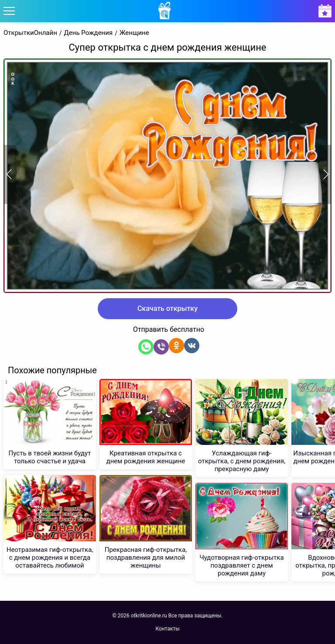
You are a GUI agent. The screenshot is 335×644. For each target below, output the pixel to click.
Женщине (134, 33)
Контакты (167, 629)
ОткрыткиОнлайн (30, 33)
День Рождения (89, 33)
